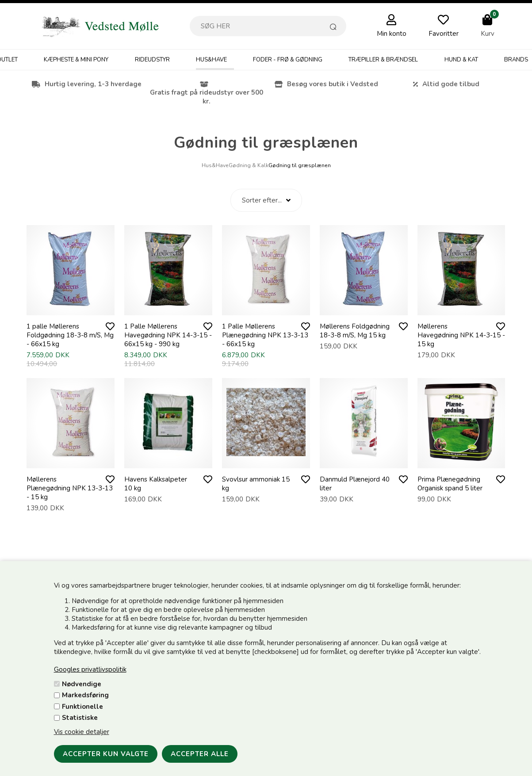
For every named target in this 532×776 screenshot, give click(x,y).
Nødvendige (82, 684)
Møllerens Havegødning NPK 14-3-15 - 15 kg (461, 335)
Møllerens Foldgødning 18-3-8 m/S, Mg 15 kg (355, 331)
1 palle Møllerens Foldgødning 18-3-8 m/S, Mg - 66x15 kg (70, 335)
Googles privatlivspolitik (90, 669)
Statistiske (80, 718)
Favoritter (444, 34)
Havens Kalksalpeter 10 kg (156, 484)
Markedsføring (85, 695)
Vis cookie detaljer (82, 732)
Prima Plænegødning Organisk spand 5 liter (450, 484)
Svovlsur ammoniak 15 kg (256, 484)
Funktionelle (82, 707)
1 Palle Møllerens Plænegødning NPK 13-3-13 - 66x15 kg (265, 335)
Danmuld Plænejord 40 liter (355, 484)
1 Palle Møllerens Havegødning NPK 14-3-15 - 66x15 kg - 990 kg (168, 335)
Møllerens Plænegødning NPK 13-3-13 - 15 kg (70, 488)
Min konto (392, 34)
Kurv (488, 34)
